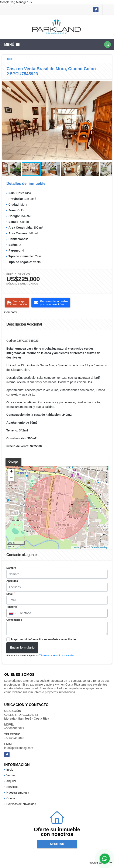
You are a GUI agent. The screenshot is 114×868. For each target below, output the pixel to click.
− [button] (11, 478)
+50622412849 (14, 738)
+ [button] (11, 472)
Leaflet (76, 547)
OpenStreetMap (99, 547)
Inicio (10, 59)
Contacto (12, 798)
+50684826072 (14, 728)
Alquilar (11, 781)
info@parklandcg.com (19, 748)
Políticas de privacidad (21, 804)
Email (11, 594)
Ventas (11, 775)
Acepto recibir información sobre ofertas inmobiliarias (43, 639)
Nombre (12, 568)
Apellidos (13, 581)
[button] (108, 83)
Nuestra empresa (18, 793)
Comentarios (14, 620)
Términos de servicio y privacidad (57, 655)
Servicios (12, 787)
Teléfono (12, 607)
